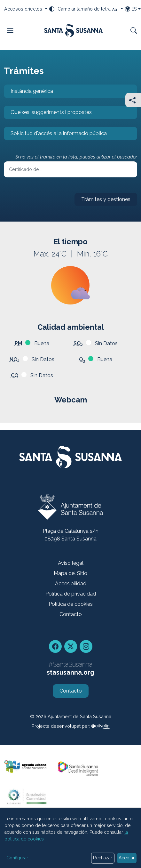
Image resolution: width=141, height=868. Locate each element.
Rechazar (103, 858)
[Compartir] (133, 100)
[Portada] (73, 30)
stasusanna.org (70, 672)
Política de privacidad (71, 594)
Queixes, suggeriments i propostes (48, 114)
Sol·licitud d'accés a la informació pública (55, 135)
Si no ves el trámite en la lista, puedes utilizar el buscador (76, 157)
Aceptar (127, 858)
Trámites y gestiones (102, 201)
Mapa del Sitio (70, 573)
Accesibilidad (71, 584)
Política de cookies (71, 604)
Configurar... (19, 858)
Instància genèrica (28, 93)
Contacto (71, 614)
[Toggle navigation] (10, 30)
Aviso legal (71, 563)
